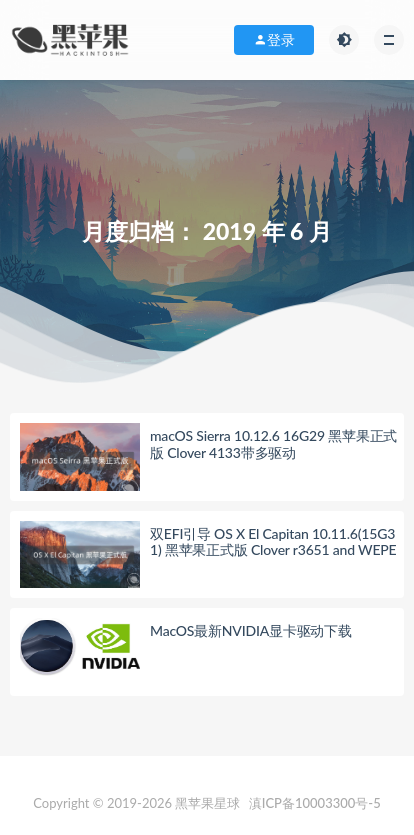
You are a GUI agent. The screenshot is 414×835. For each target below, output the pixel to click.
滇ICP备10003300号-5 (315, 803)
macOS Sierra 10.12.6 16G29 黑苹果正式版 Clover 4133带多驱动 (273, 444)
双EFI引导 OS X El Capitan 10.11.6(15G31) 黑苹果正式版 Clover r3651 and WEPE (273, 542)
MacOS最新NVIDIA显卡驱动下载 (251, 630)
